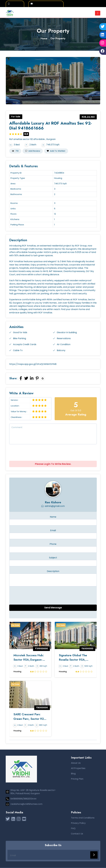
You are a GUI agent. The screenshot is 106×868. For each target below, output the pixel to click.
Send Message (53, 608)
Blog (73, 774)
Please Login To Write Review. (53, 464)
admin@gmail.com (53, 506)
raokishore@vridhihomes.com (45, 7)
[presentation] (30, 453)
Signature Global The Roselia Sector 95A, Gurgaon (73, 657)
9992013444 (14, 7)
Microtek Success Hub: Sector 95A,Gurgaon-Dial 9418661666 (29, 657)
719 (15, 151)
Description (53, 571)
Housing (17, 672)
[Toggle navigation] (98, 13)
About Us (76, 763)
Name (53, 517)
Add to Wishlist (56, 151)
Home (44, 38)
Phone (53, 544)
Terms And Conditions (83, 818)
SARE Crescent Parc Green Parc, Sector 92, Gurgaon (29, 717)
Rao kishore (53, 502)
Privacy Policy (78, 823)
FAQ (73, 829)
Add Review (33, 151)
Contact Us (77, 834)
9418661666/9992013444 (21, 799)
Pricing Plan (77, 779)
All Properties (78, 769)
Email (53, 530)
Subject (53, 558)
